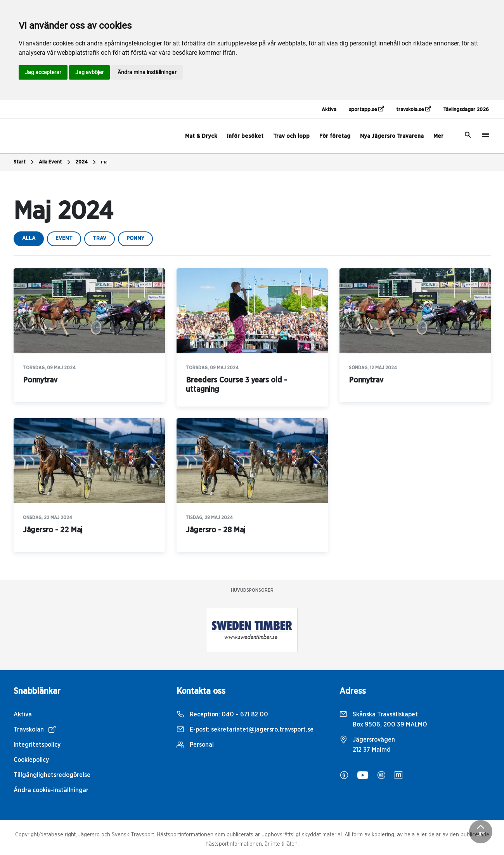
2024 (87, 162)
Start (25, 162)
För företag (335, 136)
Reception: (222, 714)
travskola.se (413, 109)
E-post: (245, 730)
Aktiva (329, 110)
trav (100, 238)
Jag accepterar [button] (43, 72)
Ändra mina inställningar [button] (147, 72)
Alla (29, 238)
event (64, 238)
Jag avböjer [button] (89, 72)
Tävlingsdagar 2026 (466, 110)
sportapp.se (366, 109)
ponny (135, 238)
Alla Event (55, 162)
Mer (438, 136)
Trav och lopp (291, 136)
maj (105, 162)
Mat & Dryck (201, 136)
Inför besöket (245, 136)
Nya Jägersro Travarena (392, 136)
